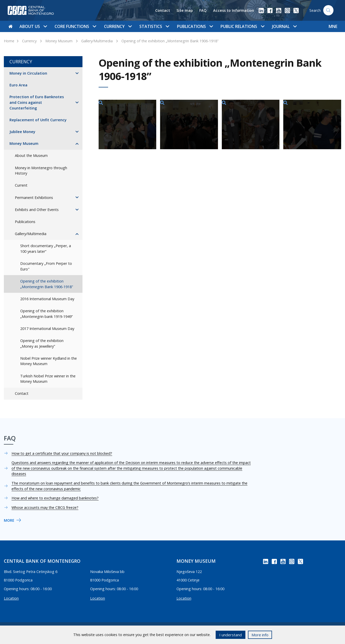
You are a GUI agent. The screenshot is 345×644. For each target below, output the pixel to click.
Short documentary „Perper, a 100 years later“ (46, 249)
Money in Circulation (28, 73)
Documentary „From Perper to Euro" (46, 266)
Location (11, 598)
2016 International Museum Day (47, 299)
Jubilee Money (22, 132)
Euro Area (18, 85)
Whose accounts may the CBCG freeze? (45, 507)
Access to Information (234, 10)
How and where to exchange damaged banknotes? (55, 498)
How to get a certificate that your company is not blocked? (62, 453)
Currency (29, 41)
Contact (163, 10)
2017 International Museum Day (47, 329)
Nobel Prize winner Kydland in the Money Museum (49, 361)
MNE (333, 26)
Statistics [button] (154, 26)
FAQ (203, 10)
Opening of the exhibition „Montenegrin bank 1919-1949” (46, 314)
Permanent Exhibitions (34, 198)
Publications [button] (195, 26)
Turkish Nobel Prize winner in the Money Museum (48, 379)
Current (21, 185)
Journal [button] (284, 26)
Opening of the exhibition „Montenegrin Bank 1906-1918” (170, 41)
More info (260, 635)
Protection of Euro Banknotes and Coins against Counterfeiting (37, 102)
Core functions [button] (75, 26)
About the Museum (31, 155)
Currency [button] (118, 26)
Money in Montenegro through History (41, 171)
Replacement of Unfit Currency (38, 120)
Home (9, 41)
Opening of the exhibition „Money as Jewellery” (42, 343)
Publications (25, 222)
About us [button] (33, 26)
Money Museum (59, 41)
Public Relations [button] (242, 26)
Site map (185, 10)
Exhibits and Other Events (37, 210)
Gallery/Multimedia (97, 41)
